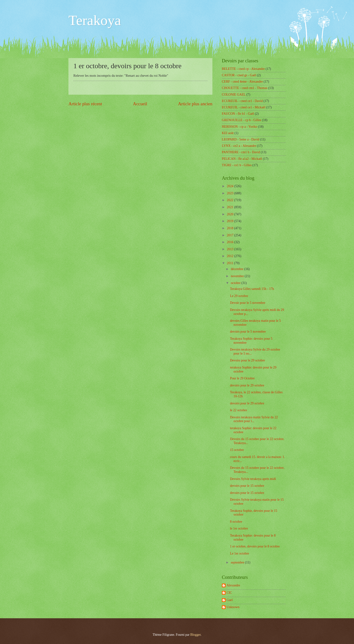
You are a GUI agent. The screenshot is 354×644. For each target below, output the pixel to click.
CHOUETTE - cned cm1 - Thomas (245, 88)
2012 (230, 256)
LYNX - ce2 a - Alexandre (239, 146)
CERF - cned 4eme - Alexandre (242, 82)
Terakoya (95, 20)
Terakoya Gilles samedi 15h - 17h (252, 289)
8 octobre (236, 522)
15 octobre (237, 450)
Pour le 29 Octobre (242, 378)
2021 (230, 207)
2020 (230, 214)
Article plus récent (85, 104)
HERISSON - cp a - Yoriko (240, 127)
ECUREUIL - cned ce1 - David (242, 101)
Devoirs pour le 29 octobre (247, 360)
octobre (236, 283)
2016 (230, 242)
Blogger (195, 635)
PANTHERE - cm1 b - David (241, 152)
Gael (230, 600)
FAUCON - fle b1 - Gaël (238, 114)
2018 (230, 228)
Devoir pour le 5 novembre (247, 303)
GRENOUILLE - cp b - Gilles (242, 120)
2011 (230, 263)
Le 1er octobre (239, 553)
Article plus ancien (195, 104)
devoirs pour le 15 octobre (247, 486)
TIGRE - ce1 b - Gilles (237, 165)
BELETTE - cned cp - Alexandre (243, 69)
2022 (230, 200)
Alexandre (233, 585)
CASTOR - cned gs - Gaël (239, 75)
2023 (230, 193)
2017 (230, 235)
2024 (230, 186)
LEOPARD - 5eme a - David (241, 139)
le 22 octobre (238, 410)
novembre (238, 276)
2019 (230, 221)
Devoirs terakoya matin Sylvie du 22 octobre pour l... (254, 419)
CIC (229, 593)
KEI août (228, 133)
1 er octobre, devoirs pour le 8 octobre (255, 546)
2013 (230, 249)
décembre (238, 269)
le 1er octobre (239, 528)
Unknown (233, 607)
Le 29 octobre (239, 296)
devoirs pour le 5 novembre (248, 332)
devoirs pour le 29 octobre (247, 385)
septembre (238, 562)
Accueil (140, 104)
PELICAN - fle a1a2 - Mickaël (242, 159)
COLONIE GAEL (234, 95)
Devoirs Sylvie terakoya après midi (253, 479)
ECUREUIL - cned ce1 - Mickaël (244, 107)
